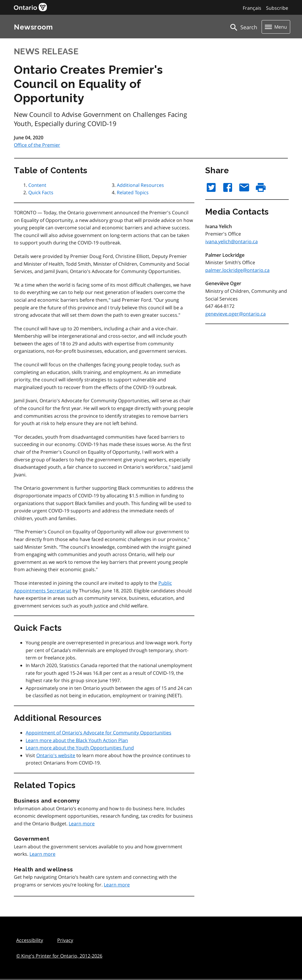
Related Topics (133, 192)
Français (252, 8)
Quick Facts (41, 192)
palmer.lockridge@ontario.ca (237, 270)
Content (37, 185)
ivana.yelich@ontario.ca (232, 241)
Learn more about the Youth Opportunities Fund (80, 748)
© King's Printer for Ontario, (59, 956)
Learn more (82, 824)
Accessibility (30, 940)
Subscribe (277, 8)
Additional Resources (140, 185)
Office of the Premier (37, 145)
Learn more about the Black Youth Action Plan (77, 740)
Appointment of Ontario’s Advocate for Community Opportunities (99, 733)
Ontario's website (56, 755)
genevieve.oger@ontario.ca (235, 314)
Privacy (65, 940)
